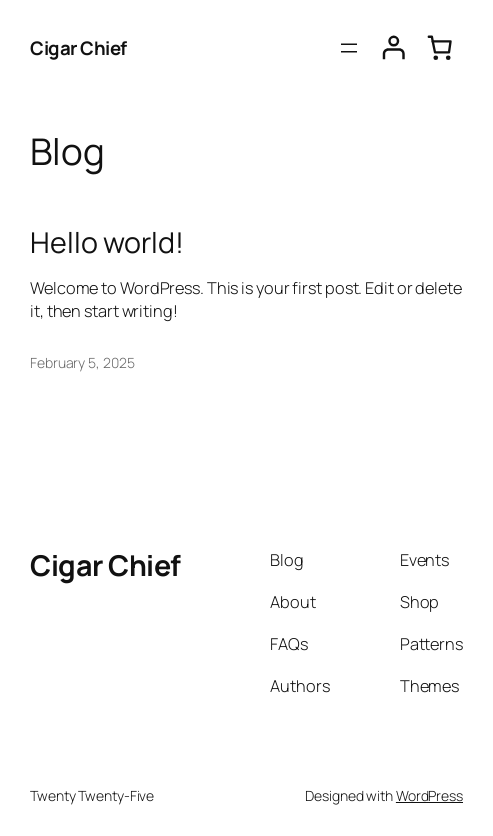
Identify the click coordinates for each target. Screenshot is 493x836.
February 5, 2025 (82, 362)
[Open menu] (349, 48)
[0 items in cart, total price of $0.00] (439, 48)
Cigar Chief (78, 48)
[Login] (394, 48)
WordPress (429, 795)
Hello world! (107, 242)
